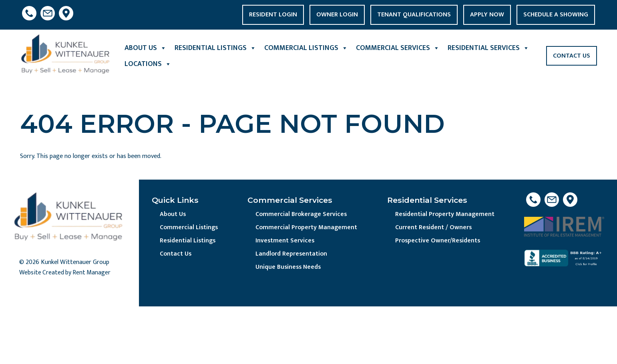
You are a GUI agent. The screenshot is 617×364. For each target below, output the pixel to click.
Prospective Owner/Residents (438, 241)
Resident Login (273, 15)
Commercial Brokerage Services (302, 215)
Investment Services (286, 241)
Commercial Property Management (307, 228)
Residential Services (488, 48)
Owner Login (337, 15)
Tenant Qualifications (414, 15)
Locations (148, 64)
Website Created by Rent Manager (66, 273)
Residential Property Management (445, 215)
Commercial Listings (306, 48)
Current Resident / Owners (434, 228)
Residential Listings (215, 48)
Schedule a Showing (556, 15)
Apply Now (487, 15)
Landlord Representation (292, 255)
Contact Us (572, 56)
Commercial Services (398, 48)
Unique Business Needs (289, 268)
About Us (146, 48)
